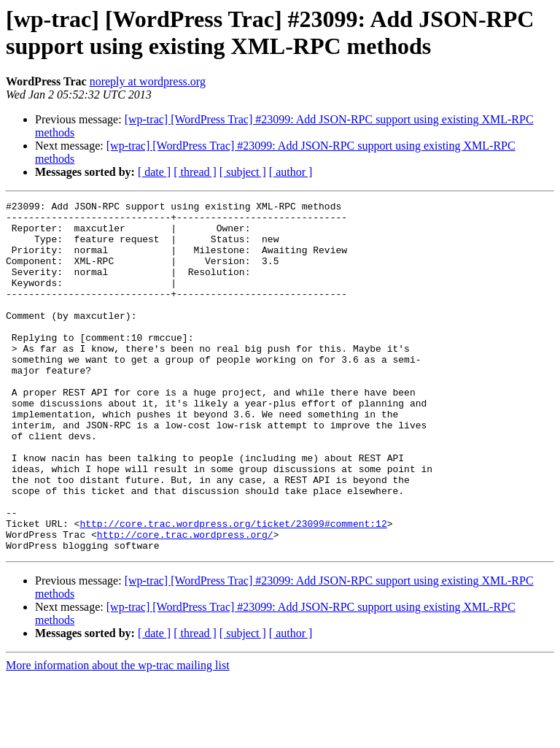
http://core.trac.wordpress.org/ (185, 602)
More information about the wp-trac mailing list (118, 735)
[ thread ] (195, 172)
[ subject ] (243, 172)
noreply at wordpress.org (148, 81)
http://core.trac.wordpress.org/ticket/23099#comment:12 (233, 589)
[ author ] (291, 172)
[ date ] (154, 172)
